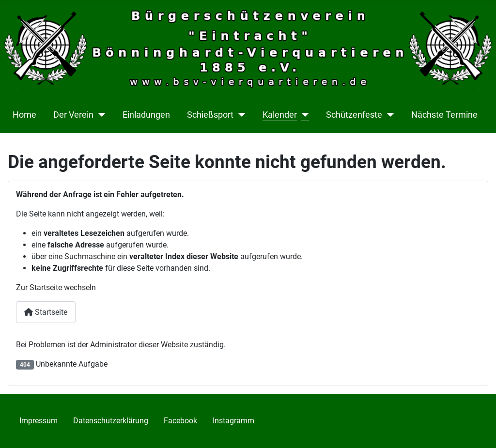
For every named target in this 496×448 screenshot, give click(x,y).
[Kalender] (303, 115)
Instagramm (233, 421)
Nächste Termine (444, 115)
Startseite (46, 312)
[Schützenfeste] (388, 115)
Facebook (180, 421)
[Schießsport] (240, 115)
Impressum (39, 421)
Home (24, 115)
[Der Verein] (100, 115)
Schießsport (210, 115)
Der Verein (73, 115)
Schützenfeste (354, 115)
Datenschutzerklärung (111, 421)
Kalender (280, 115)
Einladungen (146, 115)
